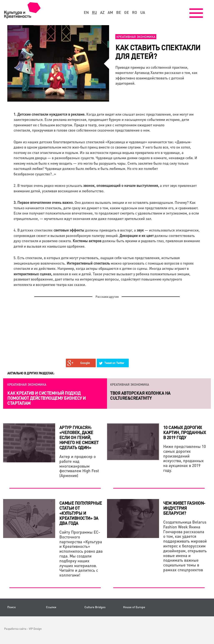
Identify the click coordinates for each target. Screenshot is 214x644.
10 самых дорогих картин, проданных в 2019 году (185, 432)
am (110, 12)
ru (94, 12)
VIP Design (35, 629)
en (86, 12)
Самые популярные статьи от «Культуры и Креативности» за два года (81, 513)
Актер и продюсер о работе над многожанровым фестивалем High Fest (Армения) (79, 466)
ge (127, 12)
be (119, 12)
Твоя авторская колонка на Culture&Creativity (140, 396)
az (102, 12)
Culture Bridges (95, 607)
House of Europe (134, 607)
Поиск (11, 607)
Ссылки (51, 607)
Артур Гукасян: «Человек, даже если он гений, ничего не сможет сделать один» (79, 437)
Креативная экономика (136, 37)
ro (135, 12)
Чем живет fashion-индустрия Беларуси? (184, 508)
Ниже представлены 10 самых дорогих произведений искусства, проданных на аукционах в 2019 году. (185, 458)
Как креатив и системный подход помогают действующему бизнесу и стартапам (46, 398)
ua (143, 12)
